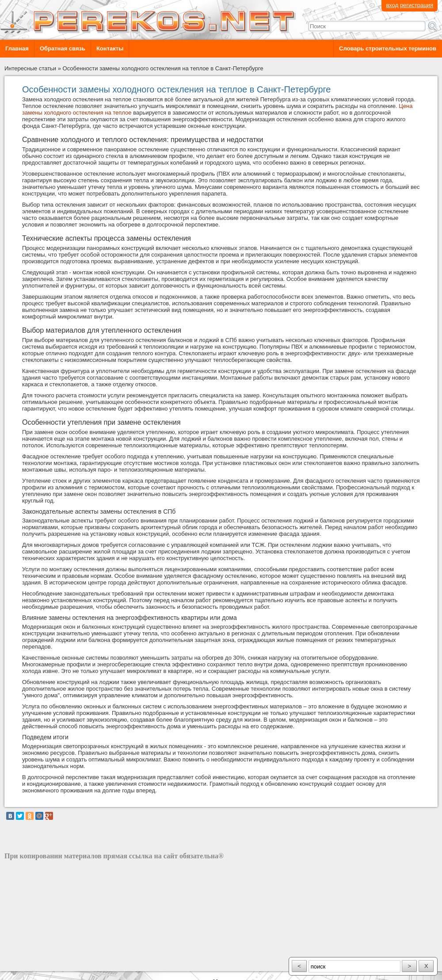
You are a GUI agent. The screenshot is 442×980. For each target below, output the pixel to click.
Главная (17, 48)
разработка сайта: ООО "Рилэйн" (49, 963)
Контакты (110, 48)
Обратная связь (63, 48)
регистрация (417, 5)
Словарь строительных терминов (388, 48)
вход (392, 5)
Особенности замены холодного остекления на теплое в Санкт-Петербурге (163, 68)
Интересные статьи (30, 68)
